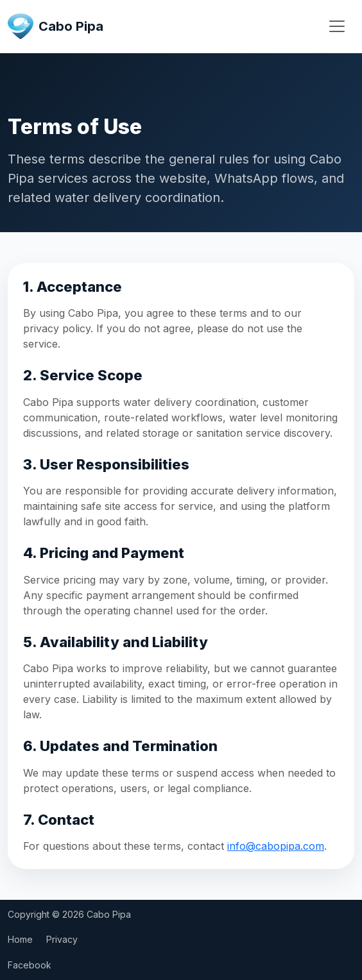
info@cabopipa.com (276, 846)
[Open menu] (337, 26)
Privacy (62, 939)
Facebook (30, 965)
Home (20, 939)
